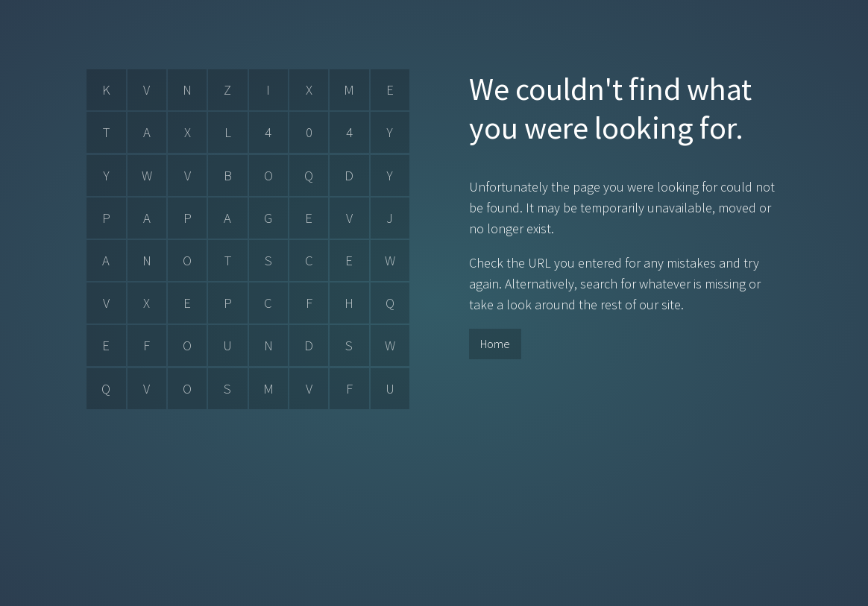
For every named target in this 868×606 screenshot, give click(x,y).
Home (495, 344)
